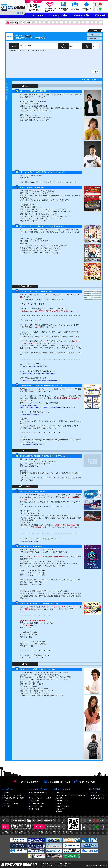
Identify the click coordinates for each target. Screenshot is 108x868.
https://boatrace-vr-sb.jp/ (29, 541)
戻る (94, 31)
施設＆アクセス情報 (81, 15)
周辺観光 (59, 812)
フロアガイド (60, 792)
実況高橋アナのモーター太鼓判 (14, 798)
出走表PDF (7, 801)
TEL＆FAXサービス (35, 806)
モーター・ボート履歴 (11, 803)
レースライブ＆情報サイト (29, 782)
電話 (17, 827)
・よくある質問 (66, 832)
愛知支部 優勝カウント (99, 795)
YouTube (100, 4)
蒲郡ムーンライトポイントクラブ (40, 798)
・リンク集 (4, 832)
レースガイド (38, 15)
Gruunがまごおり (62, 803)
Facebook (96, 4)
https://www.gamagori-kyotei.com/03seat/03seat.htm (40, 380)
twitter (96, 9)
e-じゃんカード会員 (36, 795)
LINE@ (100, 9)
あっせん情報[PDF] (98, 798)
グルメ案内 (59, 798)
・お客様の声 (56, 832)
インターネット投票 (87, 782)
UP (96, 72)
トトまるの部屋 (34, 809)
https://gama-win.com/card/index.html (34, 366)
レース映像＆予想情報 (36, 803)
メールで (50, 827)
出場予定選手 (95, 38)
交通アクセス (60, 809)
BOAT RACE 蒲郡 (13, 8)
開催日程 (7, 792)
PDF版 (95, 35)
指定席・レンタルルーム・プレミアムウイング (71, 795)
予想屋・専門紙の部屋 (63, 806)
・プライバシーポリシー (17, 832)
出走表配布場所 (34, 801)
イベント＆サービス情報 (58, 15)
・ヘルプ (47, 832)
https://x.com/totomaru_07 (30, 414)
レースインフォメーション (12, 795)
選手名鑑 (94, 792)
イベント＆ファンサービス (38, 792)
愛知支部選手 (100, 15)
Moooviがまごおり (62, 801)
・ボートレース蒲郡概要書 (35, 832)
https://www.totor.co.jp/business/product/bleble (37, 373)
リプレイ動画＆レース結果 (59, 782)
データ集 (7, 806)
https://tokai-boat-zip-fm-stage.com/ (33, 444)
